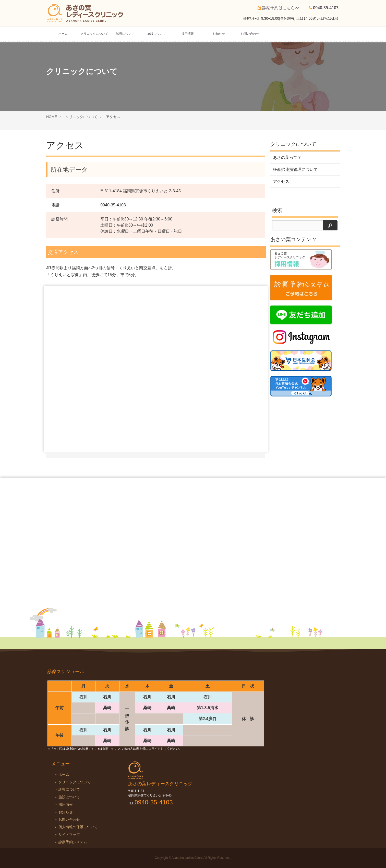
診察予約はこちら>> (281, 8)
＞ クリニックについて (72, 782)
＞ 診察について (67, 789)
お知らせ (219, 34)
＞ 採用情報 (63, 805)
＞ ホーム (62, 775)
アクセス (281, 181)
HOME (52, 117)
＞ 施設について (67, 797)
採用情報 (188, 34)
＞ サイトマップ (67, 835)
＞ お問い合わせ (67, 820)
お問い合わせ (250, 34)
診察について (125, 34)
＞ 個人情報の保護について (76, 827)
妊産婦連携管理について (295, 169)
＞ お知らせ (63, 812)
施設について (156, 34)
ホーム (63, 34)
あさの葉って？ (287, 157)
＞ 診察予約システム (70, 842)
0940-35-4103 (326, 8)
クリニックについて (94, 34)
